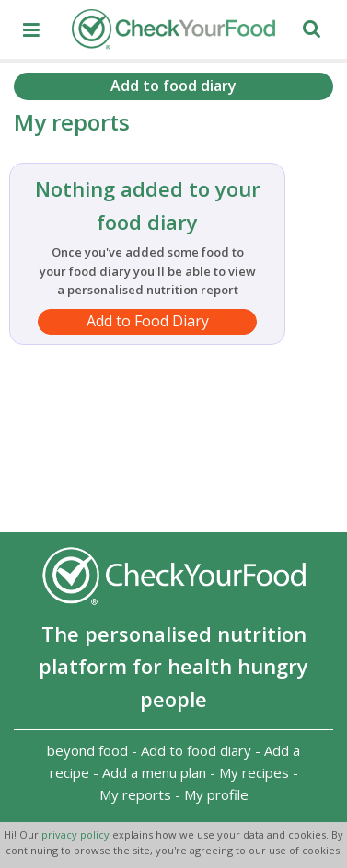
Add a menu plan (154, 772)
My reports (135, 794)
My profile (216, 794)
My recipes (254, 772)
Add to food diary (173, 86)
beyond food (87, 750)
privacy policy (77, 834)
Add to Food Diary (148, 321)
